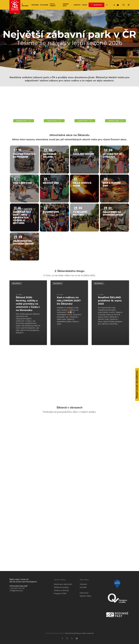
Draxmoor (84, 593)
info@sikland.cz (16, 591)
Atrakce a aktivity (61, 590)
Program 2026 (60, 594)
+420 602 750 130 (17, 588)
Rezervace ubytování (63, 584)
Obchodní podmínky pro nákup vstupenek (79, 633)
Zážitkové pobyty (61, 587)
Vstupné (83, 584)
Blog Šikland (17, 283)
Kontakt (83, 587)
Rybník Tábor (86, 596)
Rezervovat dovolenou (137, 384)
